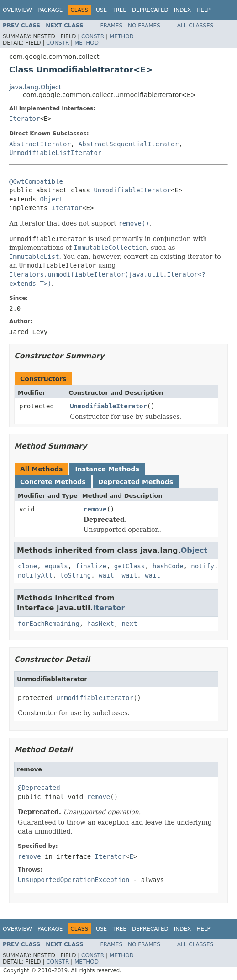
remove (95, 509)
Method (122, 36)
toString (76, 575)
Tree (119, 10)
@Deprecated (39, 788)
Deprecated (150, 10)
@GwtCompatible (36, 181)
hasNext (101, 624)
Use (101, 10)
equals (56, 566)
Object (51, 199)
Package (50, 10)
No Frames (144, 26)
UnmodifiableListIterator (55, 153)
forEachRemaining (49, 624)
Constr (93, 36)
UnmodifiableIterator (132, 190)
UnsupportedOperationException (74, 880)
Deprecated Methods (136, 482)
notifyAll (35, 575)
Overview (17, 10)
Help (203, 10)
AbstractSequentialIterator (129, 144)
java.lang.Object (35, 87)
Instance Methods (107, 469)
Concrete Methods (53, 482)
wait (106, 575)
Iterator (24, 119)
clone (27, 566)
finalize (91, 566)
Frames (112, 26)
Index (183, 10)
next (130, 624)
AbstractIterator (40, 144)
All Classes (195, 26)
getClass (129, 566)
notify (203, 566)
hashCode (168, 566)
